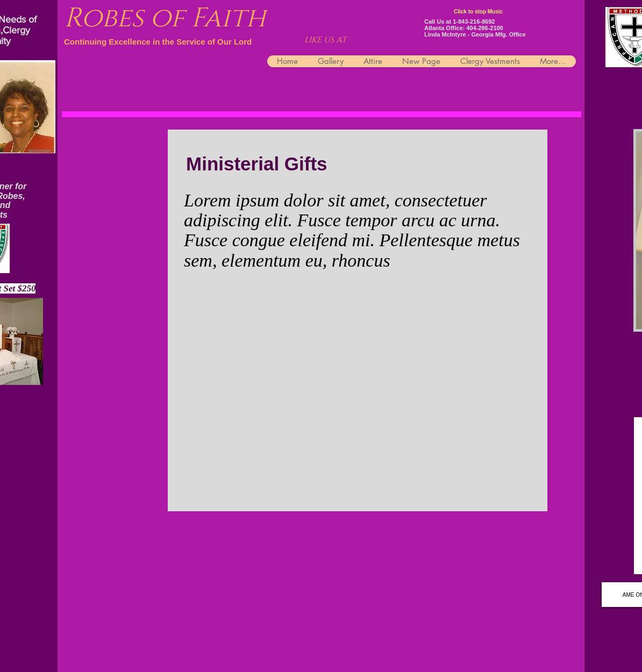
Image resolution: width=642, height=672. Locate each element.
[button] (490, 61)
